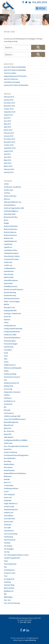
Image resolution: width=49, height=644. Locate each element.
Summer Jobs (9, 522)
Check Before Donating (12, 82)
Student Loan (9, 513)
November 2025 (10, 106)
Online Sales (8, 443)
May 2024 (8, 160)
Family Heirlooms (10, 326)
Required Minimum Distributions (15, 473)
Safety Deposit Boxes (11, 488)
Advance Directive (10, 196)
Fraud (6, 353)
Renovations (8, 467)
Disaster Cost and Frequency (14, 289)
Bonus (6, 220)
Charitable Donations (11, 253)
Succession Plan (9, 519)
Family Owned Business (12, 332)
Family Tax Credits (10, 335)
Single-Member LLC (11, 504)
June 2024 (8, 157)
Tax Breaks (8, 525)
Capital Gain (8, 244)
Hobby (6, 371)
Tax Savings (8, 546)
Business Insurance (10, 235)
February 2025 (9, 133)
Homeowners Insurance (12, 377)
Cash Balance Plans (11, 250)
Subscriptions (9, 516)
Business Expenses (10, 232)
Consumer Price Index (11, 259)
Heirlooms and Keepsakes (13, 368)
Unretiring (7, 582)
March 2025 (8, 130)
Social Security (9, 507)
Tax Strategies (9, 549)
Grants (6, 362)
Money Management (11, 422)
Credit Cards (8, 262)
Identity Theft (9, 386)
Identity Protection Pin (11, 383)
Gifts (6, 359)
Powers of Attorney (10, 452)
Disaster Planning (10, 292)
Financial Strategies (11, 344)
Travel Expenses (9, 570)
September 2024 (10, 148)
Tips (5, 567)
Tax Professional (10, 540)
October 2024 (9, 145)
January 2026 (9, 100)
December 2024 (10, 139)
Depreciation (8, 283)
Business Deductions (11, 226)
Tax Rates (7, 543)
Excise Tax (7, 317)
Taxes (6, 561)
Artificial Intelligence (11, 211)
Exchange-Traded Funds (12, 314)
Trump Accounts (10, 573)
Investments (8, 404)
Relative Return (9, 464)
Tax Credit (7, 528)
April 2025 (8, 127)
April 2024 (8, 163)
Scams (6, 491)
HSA (5, 380)
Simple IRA (8, 501)
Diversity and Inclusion (12, 298)
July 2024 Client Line (11, 79)
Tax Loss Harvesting (11, 534)
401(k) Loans (9, 190)
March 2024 (8, 166)
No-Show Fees (9, 431)
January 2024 (9, 172)
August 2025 (8, 115)
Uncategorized (9, 579)
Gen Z (6, 356)
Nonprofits (8, 434)
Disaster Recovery (10, 295)
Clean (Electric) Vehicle (12, 256)
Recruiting (7, 461)
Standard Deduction (11, 510)
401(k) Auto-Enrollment (12, 187)
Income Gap (8, 389)
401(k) (6, 184)
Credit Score (8, 265)
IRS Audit (7, 410)
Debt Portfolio (9, 277)
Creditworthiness (10, 268)
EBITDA (6, 305)
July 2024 (7, 154)
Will (5, 594)
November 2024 (10, 142)
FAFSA (6, 323)
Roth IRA (7, 479)
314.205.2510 (39, 2)
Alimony (7, 199)
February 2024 (9, 169)
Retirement (8, 476)
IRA (5, 407)
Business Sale (8, 238)
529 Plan (7, 193)
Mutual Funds (9, 425)
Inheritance (8, 398)
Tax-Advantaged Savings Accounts (16, 555)
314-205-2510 (25, 622)
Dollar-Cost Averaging (12, 301)
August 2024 (8, 151)
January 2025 (9, 136)
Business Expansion (11, 229)
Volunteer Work (9, 585)
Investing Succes (10, 401)
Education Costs (9, 308)
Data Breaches (9, 271)
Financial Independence (12, 338)
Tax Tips (7, 552)
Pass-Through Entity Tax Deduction (16, 446)
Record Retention (10, 458)
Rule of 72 (7, 482)
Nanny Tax (8, 428)
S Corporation (9, 485)
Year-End (7, 600)
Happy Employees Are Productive (15, 76)
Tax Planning (8, 537)
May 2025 (7, 124)
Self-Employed (9, 494)
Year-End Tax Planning (12, 603)
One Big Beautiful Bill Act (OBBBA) (16, 440)
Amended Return (10, 205)
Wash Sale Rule (9, 588)
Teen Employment (10, 564)
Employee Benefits (10, 311)
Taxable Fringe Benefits (12, 558)
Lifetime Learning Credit (12, 416)
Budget (6, 223)
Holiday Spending (10, 374)
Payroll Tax (8, 449)
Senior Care (8, 498)
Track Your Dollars (10, 73)
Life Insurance (9, 413)
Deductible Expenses (11, 280)
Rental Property (9, 470)
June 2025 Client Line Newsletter (15, 67)
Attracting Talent (10, 214)
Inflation (7, 395)
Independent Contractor (12, 392)
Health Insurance (10, 365)
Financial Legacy (10, 341)
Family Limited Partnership (13, 329)
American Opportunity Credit (14, 208)
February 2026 (9, 97)
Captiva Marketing (30, 640)
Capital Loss (8, 247)
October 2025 (9, 109)
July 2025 (7, 118)
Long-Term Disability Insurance (15, 419)
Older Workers (9, 437)
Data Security (9, 274)
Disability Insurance (11, 286)
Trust (6, 576)
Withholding (8, 597)
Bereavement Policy (11, 217)
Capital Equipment (10, 241)
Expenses (7, 320)
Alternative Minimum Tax (13, 202)
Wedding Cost (9, 591)
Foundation (8, 350)
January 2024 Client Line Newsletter (16, 85)
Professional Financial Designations (16, 455)
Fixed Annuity (9, 347)
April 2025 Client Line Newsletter (15, 70)
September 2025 (10, 112)
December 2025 (9, 103)
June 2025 (8, 121)
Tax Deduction (9, 531)
